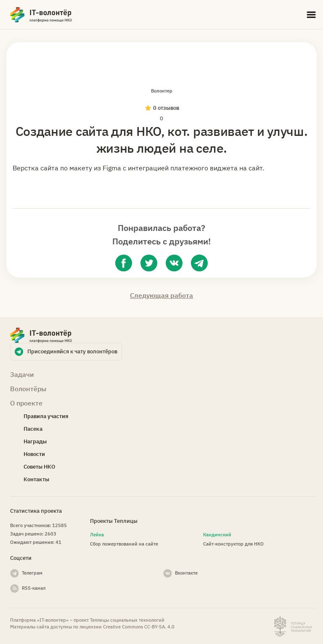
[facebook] (124, 263)
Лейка (97, 535)
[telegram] (199, 263)
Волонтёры (28, 389)
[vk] (174, 263)
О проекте (26, 403)
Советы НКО (39, 467)
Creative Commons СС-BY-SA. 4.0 (139, 627)
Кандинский (217, 535)
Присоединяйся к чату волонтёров (72, 351)
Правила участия (46, 416)
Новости (34, 454)
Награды (35, 441)
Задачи (22, 374)
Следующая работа (161, 295)
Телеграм (32, 573)
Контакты (36, 479)
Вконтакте (186, 573)
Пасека (33, 429)
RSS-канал (34, 588)
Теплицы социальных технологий (127, 620)
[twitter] (149, 263)
